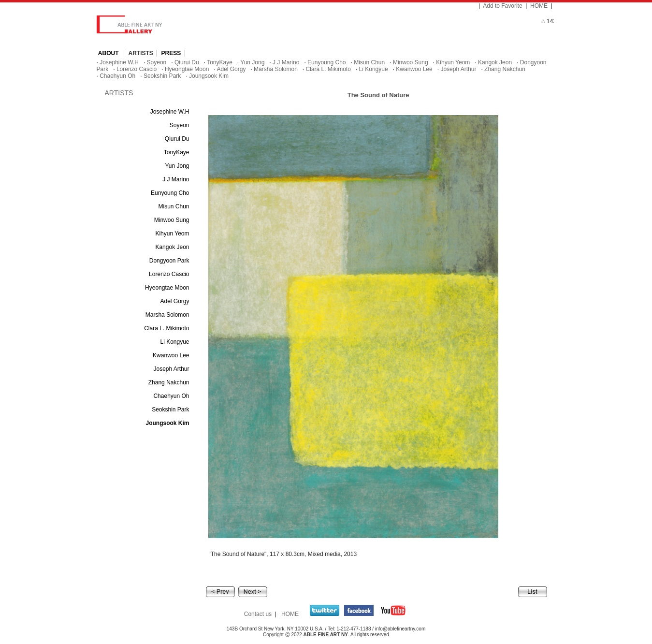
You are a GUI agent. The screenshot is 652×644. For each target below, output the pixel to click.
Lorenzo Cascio (137, 69)
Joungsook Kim (209, 76)
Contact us (258, 614)
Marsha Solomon (276, 69)
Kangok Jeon (495, 62)
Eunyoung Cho (326, 62)
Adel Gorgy (231, 69)
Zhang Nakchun (505, 69)
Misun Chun (369, 62)
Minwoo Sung (411, 62)
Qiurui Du (187, 62)
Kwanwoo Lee (414, 69)
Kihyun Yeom (453, 62)
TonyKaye (220, 62)
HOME (539, 6)
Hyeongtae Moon (187, 69)
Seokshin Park (162, 76)
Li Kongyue (374, 69)
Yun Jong (252, 62)
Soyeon (157, 62)
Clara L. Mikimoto (328, 69)
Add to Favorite (502, 6)
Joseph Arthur (458, 69)
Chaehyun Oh (117, 76)
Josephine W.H (119, 62)
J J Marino (286, 62)
